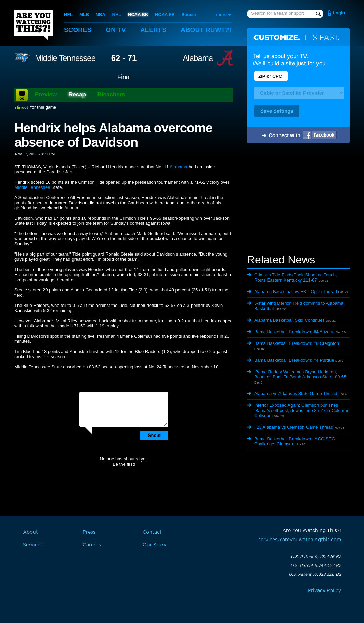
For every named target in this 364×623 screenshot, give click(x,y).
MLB (84, 15)
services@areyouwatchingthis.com (300, 540)
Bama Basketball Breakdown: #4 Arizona (294, 332)
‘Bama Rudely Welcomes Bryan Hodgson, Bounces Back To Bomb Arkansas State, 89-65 (300, 374)
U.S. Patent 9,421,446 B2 (316, 557)
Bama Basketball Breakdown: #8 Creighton (297, 343)
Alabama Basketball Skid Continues (289, 320)
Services (33, 545)
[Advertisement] (298, 199)
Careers (92, 545)
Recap (77, 95)
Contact (152, 532)
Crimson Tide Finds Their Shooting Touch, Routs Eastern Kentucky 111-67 (296, 277)
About (206, 30)
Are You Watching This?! (34, 25)
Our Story (154, 545)
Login (339, 13)
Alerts (153, 30)
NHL (117, 15)
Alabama (198, 58)
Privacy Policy (324, 591)
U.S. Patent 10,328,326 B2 (315, 574)
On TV (116, 30)
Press (89, 532)
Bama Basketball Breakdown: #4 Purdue (294, 360)
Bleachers (111, 95)
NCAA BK (138, 15)
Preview (46, 95)
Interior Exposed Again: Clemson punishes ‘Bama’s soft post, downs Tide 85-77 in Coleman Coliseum (302, 410)
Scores (78, 30)
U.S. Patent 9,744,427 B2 (316, 566)
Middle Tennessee (65, 58)
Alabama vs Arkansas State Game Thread (296, 394)
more (221, 15)
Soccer (189, 15)
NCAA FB (165, 15)
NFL (68, 15)
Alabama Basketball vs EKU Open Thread (296, 292)
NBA (101, 15)
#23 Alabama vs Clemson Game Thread (294, 427)
